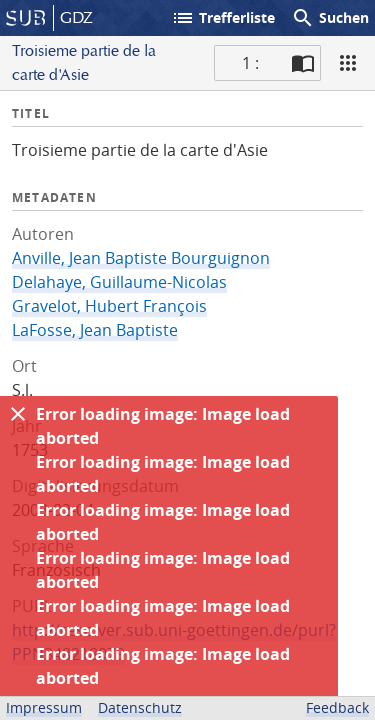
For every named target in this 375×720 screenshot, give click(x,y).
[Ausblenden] (18, 414)
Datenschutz (140, 707)
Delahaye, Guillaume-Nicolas (119, 282)
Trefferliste (223, 18)
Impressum (44, 707)
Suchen (330, 18)
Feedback (337, 707)
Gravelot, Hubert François (109, 306)
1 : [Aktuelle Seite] (250, 63)
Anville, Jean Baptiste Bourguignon (141, 258)
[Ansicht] (348, 63)
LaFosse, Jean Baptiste (95, 330)
